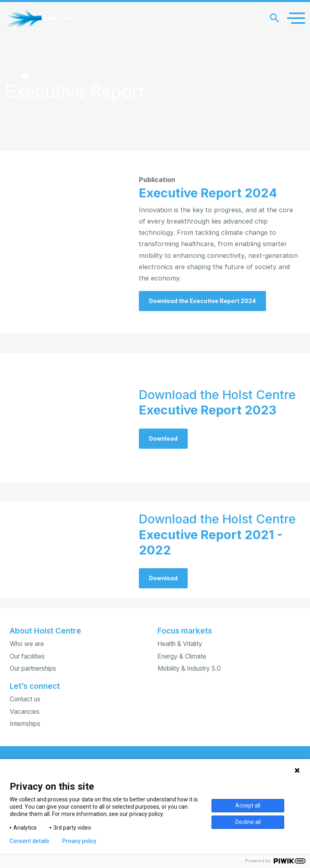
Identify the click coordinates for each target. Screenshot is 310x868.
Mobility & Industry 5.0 (189, 668)
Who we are (27, 644)
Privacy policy (79, 841)
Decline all (248, 822)
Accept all (248, 805)
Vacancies (25, 712)
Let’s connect (35, 686)
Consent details (29, 841)
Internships (25, 724)
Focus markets (185, 631)
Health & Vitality (180, 644)
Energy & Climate (182, 656)
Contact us (25, 699)
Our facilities (27, 656)
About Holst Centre (45, 631)
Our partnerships (33, 668)
